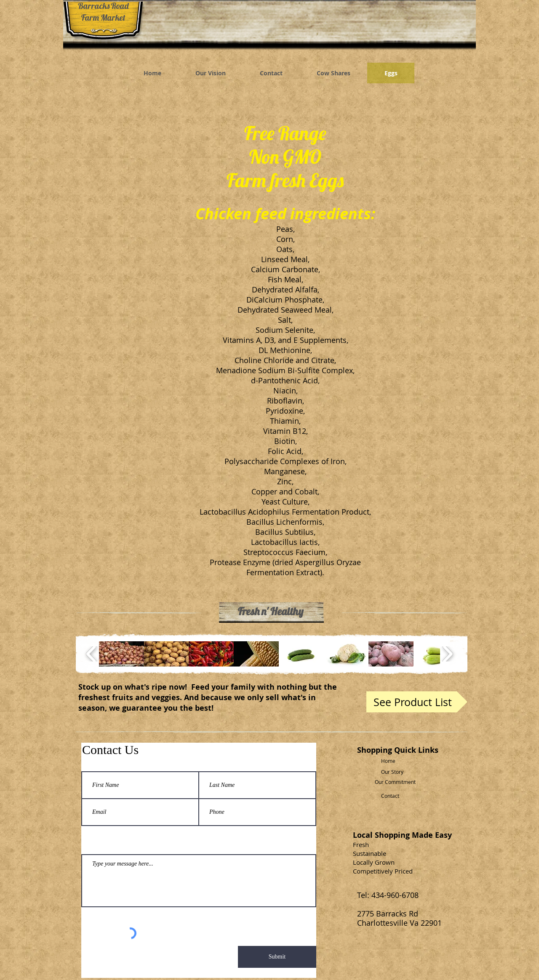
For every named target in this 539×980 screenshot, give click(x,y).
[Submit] (277, 957)
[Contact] (397, 796)
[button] (121, 654)
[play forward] (447, 654)
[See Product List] (417, 702)
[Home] (397, 761)
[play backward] (92, 654)
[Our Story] (397, 772)
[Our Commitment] (397, 782)
